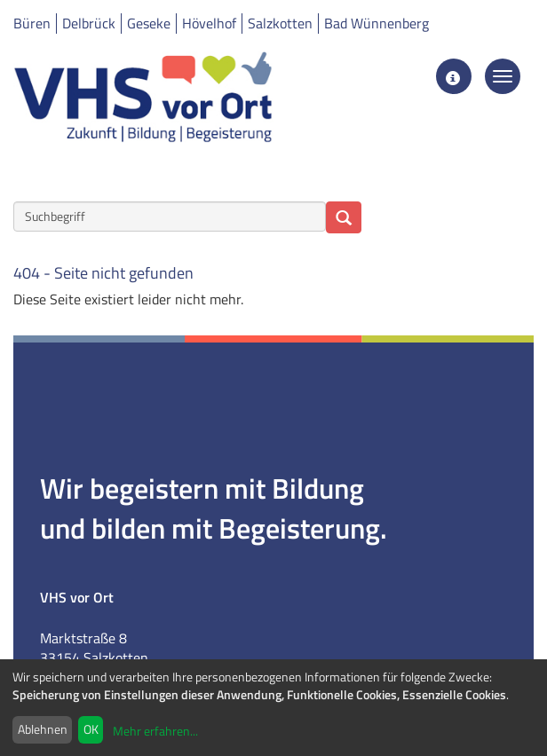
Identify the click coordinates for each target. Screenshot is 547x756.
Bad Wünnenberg (377, 23)
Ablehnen (43, 729)
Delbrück (89, 23)
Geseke (149, 23)
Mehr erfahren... (155, 731)
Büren (32, 23)
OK (91, 729)
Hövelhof (209, 23)
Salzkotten (280, 23)
